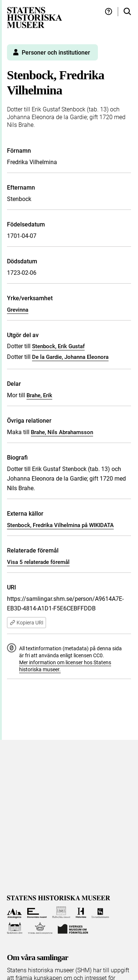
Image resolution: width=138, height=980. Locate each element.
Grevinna (18, 310)
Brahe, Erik (39, 395)
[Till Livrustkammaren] (100, 912)
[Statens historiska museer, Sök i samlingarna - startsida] (35, 17)
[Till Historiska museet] (81, 912)
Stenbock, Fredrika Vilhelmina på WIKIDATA (60, 525)
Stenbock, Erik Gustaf (58, 346)
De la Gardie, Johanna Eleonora (70, 357)
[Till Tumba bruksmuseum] (40, 928)
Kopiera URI (26, 623)
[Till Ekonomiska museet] (37, 912)
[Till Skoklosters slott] (15, 928)
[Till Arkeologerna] (15, 912)
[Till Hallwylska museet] (61, 912)
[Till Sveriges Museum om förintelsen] (73, 928)
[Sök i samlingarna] (127, 12)
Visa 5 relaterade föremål (38, 562)
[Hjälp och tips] (109, 12)
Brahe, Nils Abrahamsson (62, 432)
